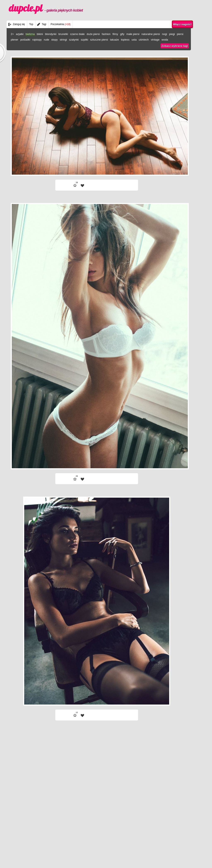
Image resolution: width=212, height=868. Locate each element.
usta (134, 40)
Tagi (44, 24)
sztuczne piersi (99, 40)
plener (14, 40)
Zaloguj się (19, 24)
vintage (155, 40)
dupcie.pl (46, 8)
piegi (172, 34)
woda (165, 40)
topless (125, 40)
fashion (106, 34)
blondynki (51, 34)
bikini (40, 34)
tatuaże (115, 40)
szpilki (84, 40)
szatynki (74, 40)
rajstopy (37, 40)
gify (122, 34)
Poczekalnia (60, 24)
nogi (164, 34)
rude (46, 40)
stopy (54, 40)
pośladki (25, 40)
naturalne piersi (151, 34)
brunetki (63, 34)
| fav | (82, 186)
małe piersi (133, 34)
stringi (63, 40)
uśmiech (144, 40)
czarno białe (77, 34)
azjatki (20, 34)
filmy (115, 34)
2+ (12, 34)
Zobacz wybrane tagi (175, 46)
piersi (180, 34)
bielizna (30, 34)
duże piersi (93, 34)
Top (31, 24)
